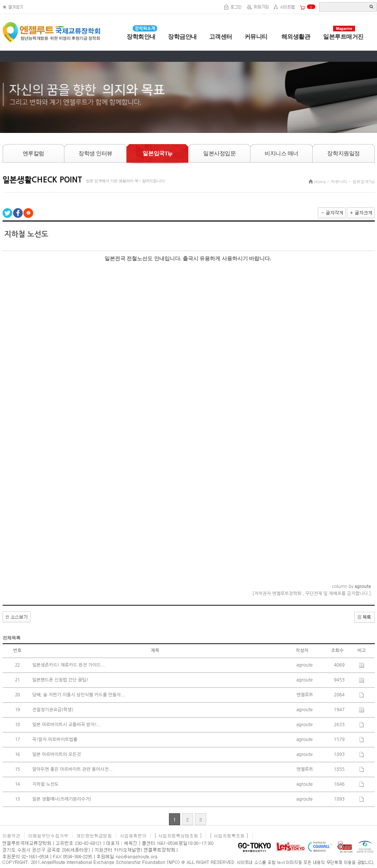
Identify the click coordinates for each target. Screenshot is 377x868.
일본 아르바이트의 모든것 (57, 754)
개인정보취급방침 (94, 835)
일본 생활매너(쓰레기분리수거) (62, 799)
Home (320, 182)
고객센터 (221, 37)
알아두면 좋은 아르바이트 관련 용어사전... (73, 769)
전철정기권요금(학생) (53, 710)
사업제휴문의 (133, 835)
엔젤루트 (305, 695)
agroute (305, 665)
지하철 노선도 (46, 784)
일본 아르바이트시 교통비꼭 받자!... (67, 725)
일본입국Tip (364, 182)
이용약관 (12, 835)
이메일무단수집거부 (48, 835)
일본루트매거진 (343, 37)
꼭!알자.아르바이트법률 (55, 740)
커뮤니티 (256, 37)
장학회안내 (141, 37)
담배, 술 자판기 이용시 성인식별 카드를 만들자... (79, 695)
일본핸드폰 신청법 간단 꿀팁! (60, 680)
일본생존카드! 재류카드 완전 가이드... (69, 665)
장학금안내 (182, 37)
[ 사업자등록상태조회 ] (178, 835)
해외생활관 (295, 37)
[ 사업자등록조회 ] (229, 835)
